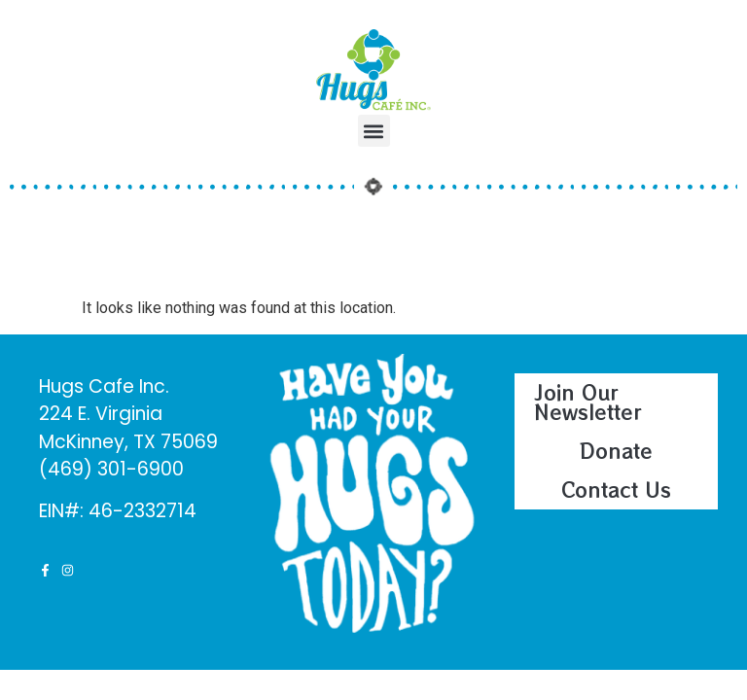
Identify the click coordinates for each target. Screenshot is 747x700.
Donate (616, 451)
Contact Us (616, 490)
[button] (374, 131)
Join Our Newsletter (588, 402)
